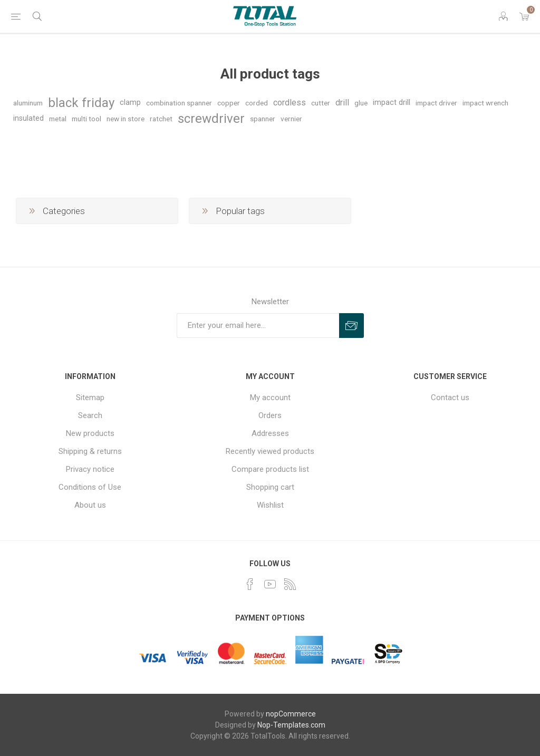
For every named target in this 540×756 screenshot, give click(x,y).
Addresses (270, 433)
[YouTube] (270, 584)
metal (58, 119)
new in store (126, 119)
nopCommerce (291, 714)
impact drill (392, 103)
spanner (263, 119)
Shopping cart (270, 487)
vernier (291, 119)
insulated (28, 118)
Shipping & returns (90, 451)
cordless (290, 103)
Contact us (450, 398)
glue (361, 103)
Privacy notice (90, 469)
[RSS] (290, 584)
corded (257, 103)
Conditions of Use (90, 487)
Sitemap (90, 398)
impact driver (436, 103)
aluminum (28, 103)
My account (270, 398)
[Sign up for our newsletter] (258, 326)
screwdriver (211, 119)
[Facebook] (250, 584)
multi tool (86, 119)
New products (90, 433)
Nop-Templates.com (291, 725)
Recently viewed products (270, 451)
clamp (130, 103)
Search (90, 415)
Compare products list (270, 469)
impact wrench (485, 103)
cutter (321, 103)
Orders (270, 415)
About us (90, 505)
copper (229, 103)
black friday (81, 103)
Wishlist (270, 505)
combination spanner (179, 103)
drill (342, 103)
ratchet (161, 119)
